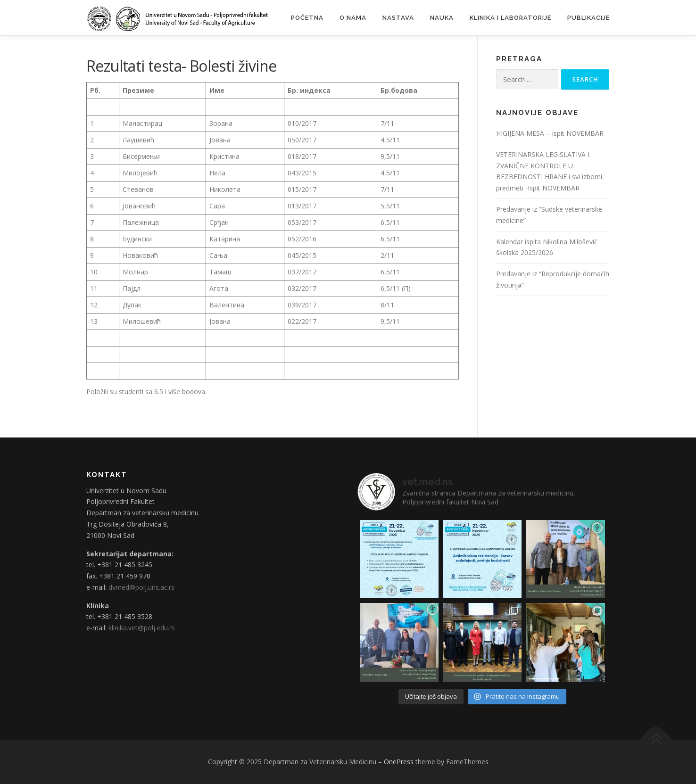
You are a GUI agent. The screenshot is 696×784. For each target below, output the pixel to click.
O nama (353, 18)
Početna (307, 18)
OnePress (399, 762)
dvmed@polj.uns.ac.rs (141, 587)
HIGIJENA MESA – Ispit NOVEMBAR (550, 133)
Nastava (398, 18)
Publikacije (588, 18)
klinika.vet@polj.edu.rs (142, 628)
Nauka (442, 18)
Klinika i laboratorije (510, 18)
